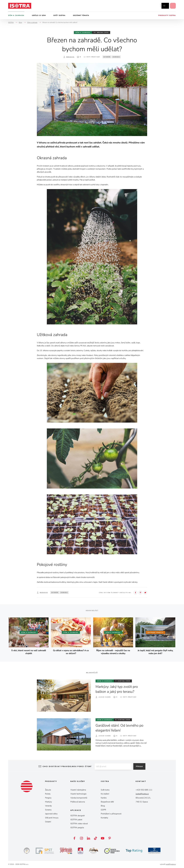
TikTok (96, 838)
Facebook (146, 6)
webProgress (171, 864)
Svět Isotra (59, 15)
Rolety (48, 794)
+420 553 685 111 (144, 790)
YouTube (156, 6)
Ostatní (48, 822)
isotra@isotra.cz (142, 794)
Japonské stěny (51, 814)
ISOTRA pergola (77, 828)
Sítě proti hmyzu (52, 818)
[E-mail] (113, 766)
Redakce (70, 57)
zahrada (116, 57)
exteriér (107, 57)
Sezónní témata (81, 15)
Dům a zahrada (16, 15)
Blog (103, 806)
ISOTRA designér (78, 816)
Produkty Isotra (167, 15)
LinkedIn (88, 838)
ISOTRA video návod (79, 824)
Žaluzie (48, 790)
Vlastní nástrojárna (78, 790)
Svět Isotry (105, 790)
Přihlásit (139, 766)
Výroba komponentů (79, 798)
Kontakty (104, 818)
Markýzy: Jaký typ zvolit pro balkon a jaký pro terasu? (117, 689)
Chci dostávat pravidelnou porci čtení (67, 766)
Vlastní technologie (78, 794)
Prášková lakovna (78, 802)
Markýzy (48, 802)
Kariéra (104, 798)
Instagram (151, 6)
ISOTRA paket (76, 820)
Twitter (145, 593)
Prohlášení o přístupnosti (111, 814)
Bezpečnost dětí (107, 802)
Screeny (48, 810)
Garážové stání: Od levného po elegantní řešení (119, 728)
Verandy (48, 806)
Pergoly (48, 798)
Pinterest (140, 593)
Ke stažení (105, 794)
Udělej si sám (39, 15)
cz (164, 6)
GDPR (103, 810)
